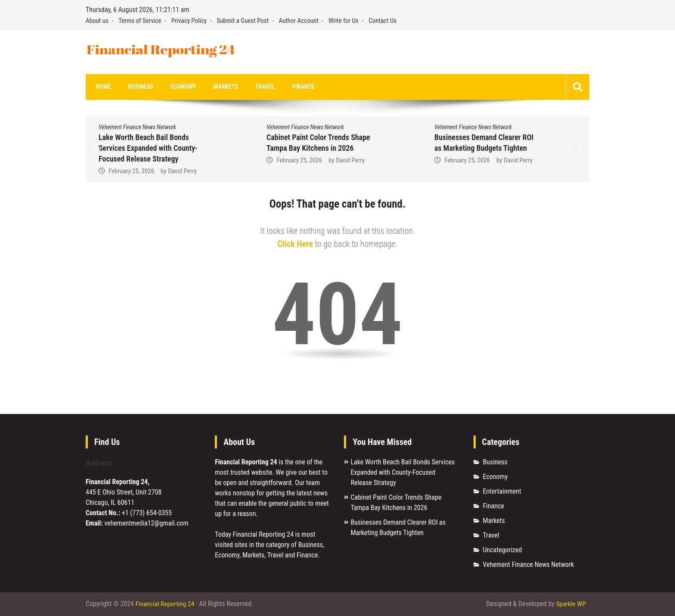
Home (102, 87)
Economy (175, 87)
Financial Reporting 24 (166, 604)
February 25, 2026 (131, 171)
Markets (214, 87)
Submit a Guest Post (243, 21)
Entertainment (502, 492)
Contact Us (382, 21)
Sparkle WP (570, 604)
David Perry (182, 171)
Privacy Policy (189, 21)
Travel (251, 87)
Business (136, 87)
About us (97, 21)
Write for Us (344, 21)
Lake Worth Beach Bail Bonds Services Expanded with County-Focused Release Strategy (148, 148)
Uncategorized (503, 550)
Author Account (299, 21)
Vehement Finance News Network (137, 128)
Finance (286, 87)
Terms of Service (140, 21)
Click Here (295, 244)
